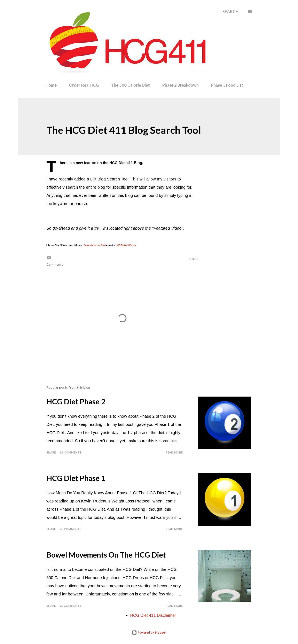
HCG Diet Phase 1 (76, 478)
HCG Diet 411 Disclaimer (153, 615)
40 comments (71, 529)
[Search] (230, 11)
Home (51, 85)
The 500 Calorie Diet (131, 85)
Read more (174, 452)
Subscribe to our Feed (95, 245)
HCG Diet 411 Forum (126, 245)
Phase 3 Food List (227, 85)
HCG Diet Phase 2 (76, 401)
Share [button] (194, 259)
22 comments (71, 606)
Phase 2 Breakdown (180, 85)
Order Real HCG (84, 85)
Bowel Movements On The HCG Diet (106, 555)
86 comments (71, 452)
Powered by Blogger (149, 632)
